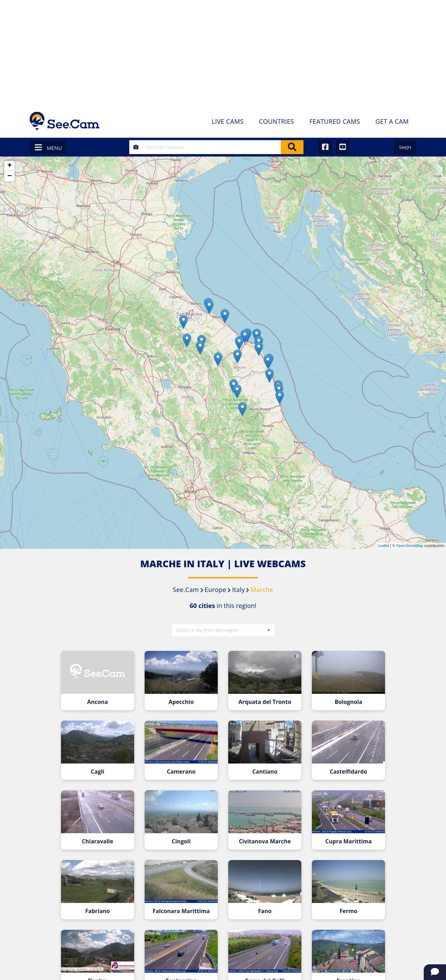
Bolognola (344, 701)
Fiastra (102, 973)
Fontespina (182, 973)
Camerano (183, 769)
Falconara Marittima (183, 905)
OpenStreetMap (410, 546)
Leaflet (383, 546)
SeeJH (405, 147)
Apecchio (183, 701)
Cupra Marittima (344, 837)
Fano (264, 905)
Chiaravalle (101, 837)
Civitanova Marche (264, 837)
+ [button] (10, 166)
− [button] (10, 176)
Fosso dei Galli (264, 973)
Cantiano (263, 769)
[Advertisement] (223, 52)
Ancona (101, 701)
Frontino (344, 973)
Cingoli (183, 837)
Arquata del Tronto (263, 701)
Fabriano (102, 905)
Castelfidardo (344, 769)
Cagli (102, 769)
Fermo (344, 905)
